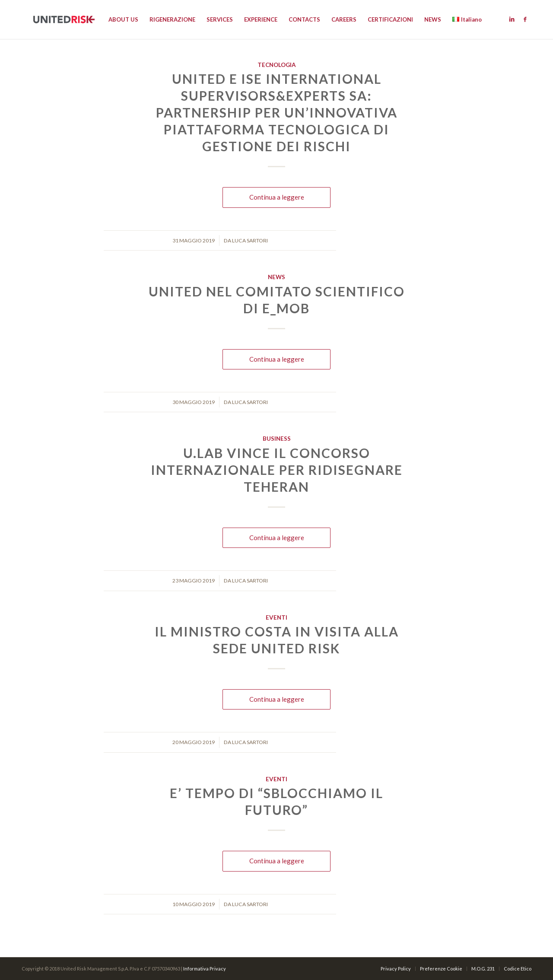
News (276, 277)
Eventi (276, 617)
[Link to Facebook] (525, 19)
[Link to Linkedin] (512, 19)
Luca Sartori (250, 240)
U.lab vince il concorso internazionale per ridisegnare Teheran (277, 470)
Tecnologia (277, 65)
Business (277, 439)
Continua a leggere (277, 197)
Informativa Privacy (205, 969)
